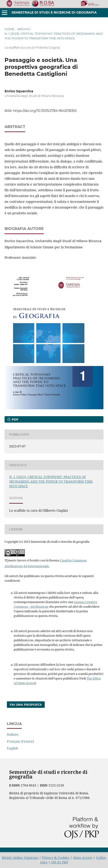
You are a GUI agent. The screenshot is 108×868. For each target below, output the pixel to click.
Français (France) (20, 741)
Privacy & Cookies (56, 858)
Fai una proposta (26, 705)
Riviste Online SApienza (20, 858)
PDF (15, 419)
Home (10, 29)
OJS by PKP (60, 862)
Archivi (24, 29)
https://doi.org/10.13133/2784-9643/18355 (45, 111)
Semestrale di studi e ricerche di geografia (54, 12)
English (12, 748)
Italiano (13, 734)
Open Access (83, 858)
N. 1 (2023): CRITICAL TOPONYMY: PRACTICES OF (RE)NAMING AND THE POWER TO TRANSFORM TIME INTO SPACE (54, 36)
